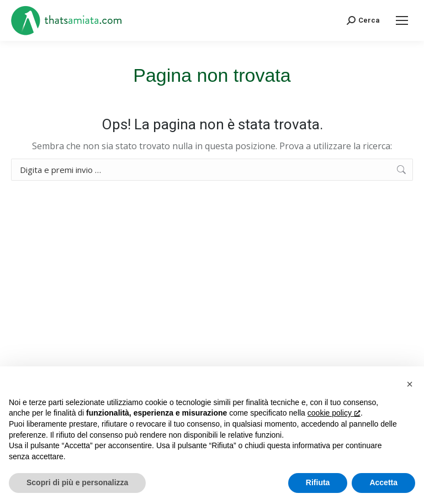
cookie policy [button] (334, 413)
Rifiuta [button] (318, 482)
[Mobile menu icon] (402, 20)
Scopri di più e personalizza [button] (77, 482)
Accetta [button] (383, 482)
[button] (410, 384)
